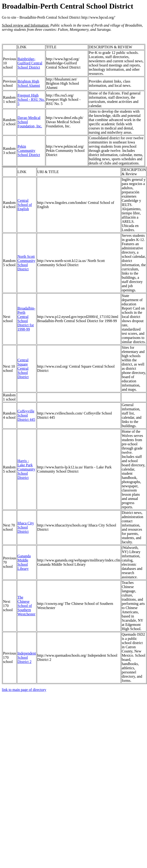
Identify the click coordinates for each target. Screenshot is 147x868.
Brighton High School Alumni (29, 83)
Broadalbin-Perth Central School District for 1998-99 (26, 319)
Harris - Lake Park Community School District (26, 469)
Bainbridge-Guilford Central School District (30, 63)
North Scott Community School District (26, 263)
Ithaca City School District (26, 527)
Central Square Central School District (23, 368)
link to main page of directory (24, 690)
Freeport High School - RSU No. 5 (31, 99)
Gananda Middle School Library (24, 562)
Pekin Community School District (29, 151)
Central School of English (25, 205)
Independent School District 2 (27, 657)
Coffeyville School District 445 (26, 415)
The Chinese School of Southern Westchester (26, 606)
